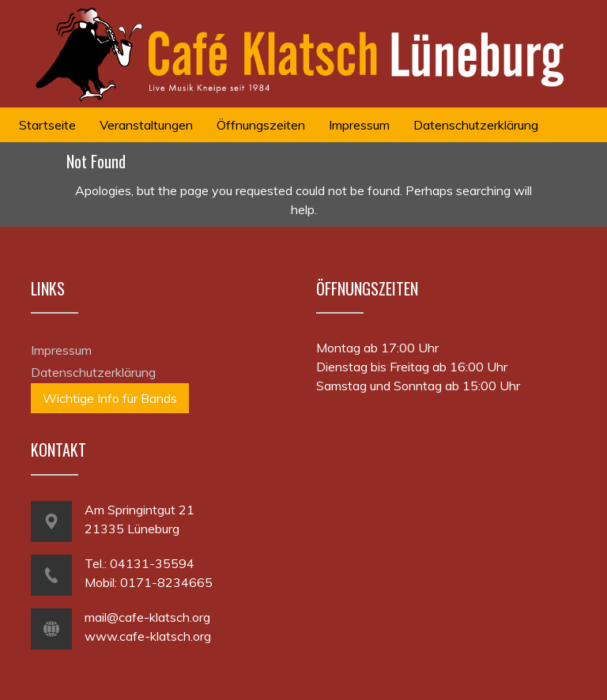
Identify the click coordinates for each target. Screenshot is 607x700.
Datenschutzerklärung (93, 372)
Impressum (61, 350)
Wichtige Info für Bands (110, 398)
